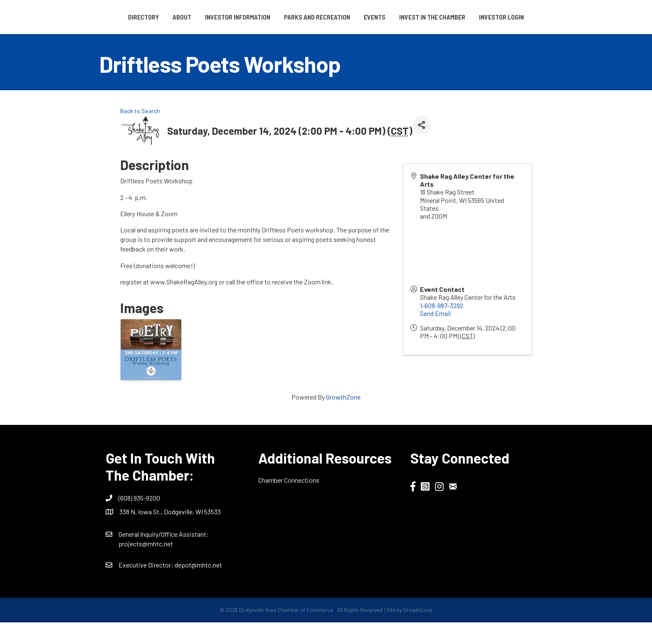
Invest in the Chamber (520, 17)
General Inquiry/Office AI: (164, 556)
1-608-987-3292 (442, 327)
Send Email (435, 335)
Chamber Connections (289, 502)
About (153, 17)
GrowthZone (343, 418)
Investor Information (209, 17)
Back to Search (140, 133)
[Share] (422, 147)
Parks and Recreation (288, 17)
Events (462, 17)
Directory (115, 17)
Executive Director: (147, 587)
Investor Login (326, 38)
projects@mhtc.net (146, 566)
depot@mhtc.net (198, 587)
